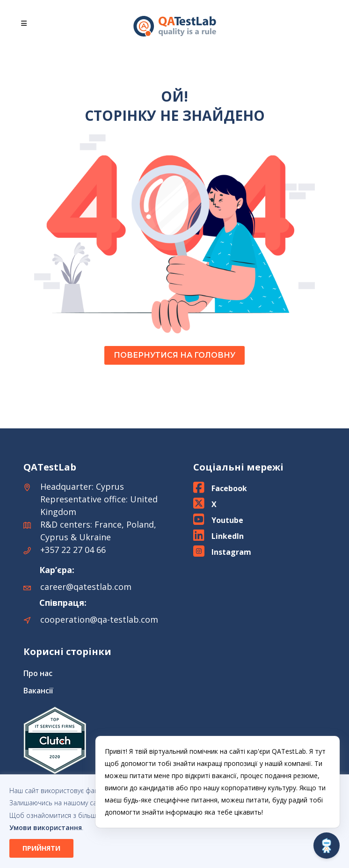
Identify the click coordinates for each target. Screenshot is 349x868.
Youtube (227, 520)
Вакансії (38, 691)
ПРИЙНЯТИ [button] (41, 848)
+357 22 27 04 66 (73, 550)
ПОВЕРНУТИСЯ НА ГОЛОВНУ (174, 355)
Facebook (229, 488)
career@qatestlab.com (86, 587)
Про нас (38, 673)
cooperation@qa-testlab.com (99, 619)
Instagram (231, 552)
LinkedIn (228, 536)
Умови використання (46, 828)
